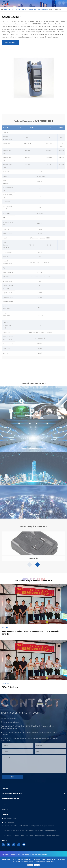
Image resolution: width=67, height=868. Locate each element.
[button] (30, 565)
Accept (37, 865)
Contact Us (5, 815)
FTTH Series (5, 788)
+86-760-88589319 (9, 822)
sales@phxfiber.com (10, 818)
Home (5, 10)
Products (11, 10)
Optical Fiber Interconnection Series (12, 793)
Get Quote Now (10, 42)
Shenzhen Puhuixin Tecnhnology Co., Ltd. (22, 855)
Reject (30, 865)
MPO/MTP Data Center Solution (10, 799)
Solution (4, 804)
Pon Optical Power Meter (41, 10)
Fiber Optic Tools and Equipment (24, 10)
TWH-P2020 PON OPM (55, 10)
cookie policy (42, 862)
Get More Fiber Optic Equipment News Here (34, 580)
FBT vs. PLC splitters (10, 687)
